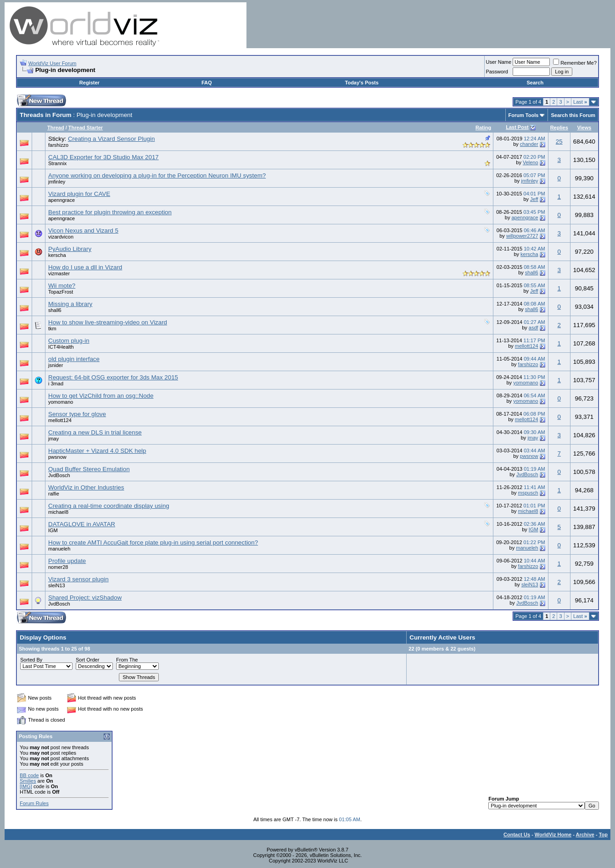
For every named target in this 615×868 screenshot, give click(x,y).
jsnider (56, 365)
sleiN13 (57, 585)
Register (89, 83)
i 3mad (56, 384)
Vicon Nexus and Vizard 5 (83, 231)
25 (559, 142)
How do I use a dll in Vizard (85, 267)
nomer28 (58, 567)
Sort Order (87, 660)
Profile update (67, 561)
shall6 (532, 273)
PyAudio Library (70, 249)
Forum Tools (524, 115)
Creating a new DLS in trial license (95, 432)
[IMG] (26, 786)
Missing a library (70, 304)
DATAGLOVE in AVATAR (82, 524)
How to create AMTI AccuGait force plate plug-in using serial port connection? (153, 542)
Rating (483, 128)
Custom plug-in (69, 341)
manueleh (59, 549)
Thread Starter (86, 128)
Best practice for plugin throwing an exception (110, 212)
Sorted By (31, 660)
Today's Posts (362, 83)
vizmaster (59, 273)
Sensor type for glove (77, 414)
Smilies (28, 781)
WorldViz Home (553, 835)
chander (529, 144)
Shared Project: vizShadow (85, 598)
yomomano (526, 383)
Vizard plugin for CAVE (79, 194)
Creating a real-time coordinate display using (109, 506)
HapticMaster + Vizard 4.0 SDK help (97, 451)
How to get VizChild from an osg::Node (101, 396)
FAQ (207, 83)
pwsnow (57, 457)
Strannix (57, 163)
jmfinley (57, 182)
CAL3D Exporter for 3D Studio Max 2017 (103, 157)
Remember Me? (575, 63)
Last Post (517, 127)
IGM (53, 530)
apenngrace (61, 200)
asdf (534, 328)
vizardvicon (61, 237)
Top (603, 835)
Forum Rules (34, 803)
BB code (29, 775)
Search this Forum (573, 115)
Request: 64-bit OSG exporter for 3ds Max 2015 (113, 377)
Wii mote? (62, 286)
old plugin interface (74, 359)
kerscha (57, 255)
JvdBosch (59, 475)
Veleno (531, 162)
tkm (52, 328)
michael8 (58, 512)
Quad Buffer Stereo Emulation (89, 469)
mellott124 (527, 346)
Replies (559, 128)
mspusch (528, 493)
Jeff (534, 199)
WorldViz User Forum (53, 63)
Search (535, 83)
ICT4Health (61, 347)
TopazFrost (61, 292)
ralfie (54, 494)
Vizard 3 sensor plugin (78, 579)
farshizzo (58, 145)
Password (497, 72)
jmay (53, 439)
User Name (499, 62)
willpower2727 (522, 236)
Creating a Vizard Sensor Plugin (111, 139)
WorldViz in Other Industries (86, 487)
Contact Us (517, 835)
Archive (585, 835)
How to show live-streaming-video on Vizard (108, 322)
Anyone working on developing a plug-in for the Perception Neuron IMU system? (157, 175)
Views (584, 128)
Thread (56, 128)
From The (127, 660)
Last (580, 102)
